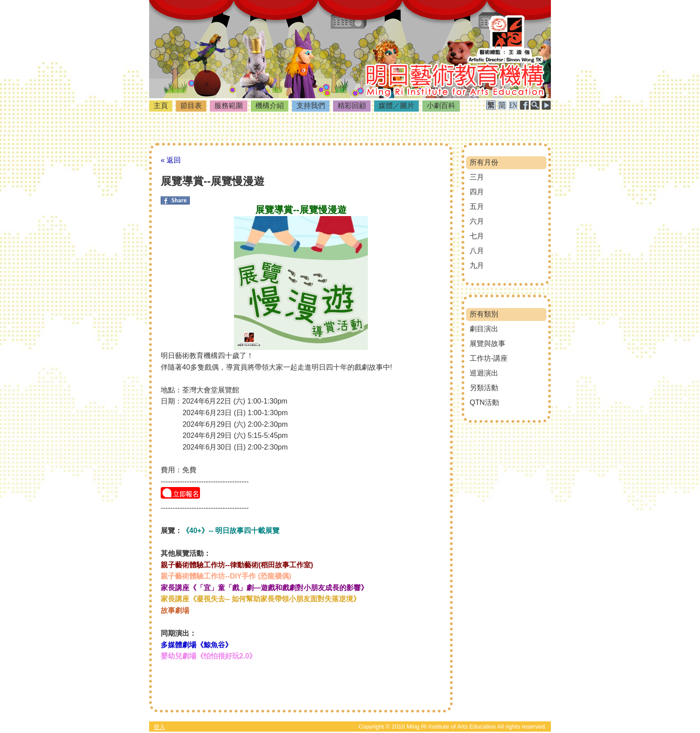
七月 (477, 236)
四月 (477, 192)
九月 (477, 265)
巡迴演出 (484, 373)
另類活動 (484, 388)
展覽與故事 (487, 344)
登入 (159, 727)
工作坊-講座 (489, 358)
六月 (477, 221)
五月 (477, 206)
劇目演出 (484, 329)
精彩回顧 (352, 106)
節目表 (191, 106)
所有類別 (484, 314)
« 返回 (171, 160)
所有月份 (484, 162)
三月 (477, 177)
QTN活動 (484, 402)
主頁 (161, 106)
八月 (477, 251)
